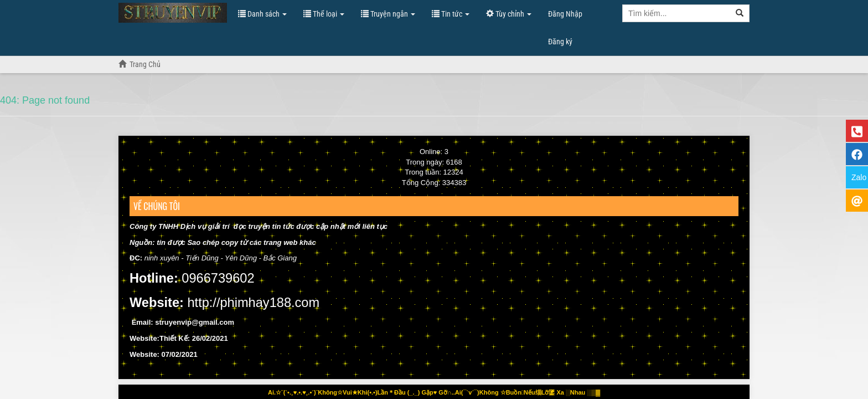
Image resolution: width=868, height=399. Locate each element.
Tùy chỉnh (509, 14)
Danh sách (262, 14)
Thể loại (324, 14)
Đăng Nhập (565, 14)
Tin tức (451, 14)
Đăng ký (560, 42)
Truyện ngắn (388, 14)
